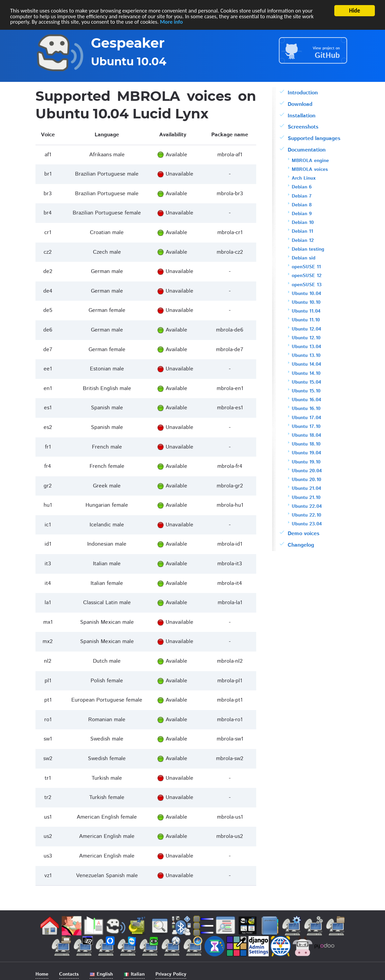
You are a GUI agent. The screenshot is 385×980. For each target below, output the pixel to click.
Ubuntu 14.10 (306, 373)
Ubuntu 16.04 (306, 400)
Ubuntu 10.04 (306, 294)
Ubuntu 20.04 (307, 471)
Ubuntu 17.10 (306, 427)
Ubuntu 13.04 (306, 347)
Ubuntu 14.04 (306, 364)
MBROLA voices (310, 169)
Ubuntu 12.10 (306, 338)
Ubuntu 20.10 (306, 480)
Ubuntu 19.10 (306, 462)
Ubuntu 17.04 (306, 418)
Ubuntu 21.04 (306, 488)
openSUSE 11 (306, 267)
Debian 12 (303, 241)
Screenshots (303, 127)
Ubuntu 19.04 (306, 453)
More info (176, 22)
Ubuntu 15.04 (306, 382)
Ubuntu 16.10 (306, 409)
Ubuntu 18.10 (306, 444)
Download (300, 104)
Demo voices (304, 534)
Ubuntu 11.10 (306, 320)
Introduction (303, 93)
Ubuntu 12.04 (306, 329)
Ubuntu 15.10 (306, 391)
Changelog (301, 545)
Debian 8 (302, 205)
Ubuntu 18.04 (306, 435)
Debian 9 (302, 214)
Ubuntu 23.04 (307, 524)
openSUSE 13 (307, 285)
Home (42, 974)
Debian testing (308, 249)
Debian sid (304, 258)
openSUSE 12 (307, 276)
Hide (355, 11)
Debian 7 (302, 196)
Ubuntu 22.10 (306, 515)
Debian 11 (302, 231)
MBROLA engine (310, 161)
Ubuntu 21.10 (306, 498)
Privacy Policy (171, 974)
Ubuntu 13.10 (306, 356)
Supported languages (314, 139)
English (101, 974)
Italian (134, 974)
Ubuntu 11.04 (306, 311)
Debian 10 (303, 223)
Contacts (69, 974)
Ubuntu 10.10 (306, 302)
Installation (302, 116)
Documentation (307, 150)
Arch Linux (304, 178)
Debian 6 (302, 187)
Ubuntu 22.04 (307, 506)
